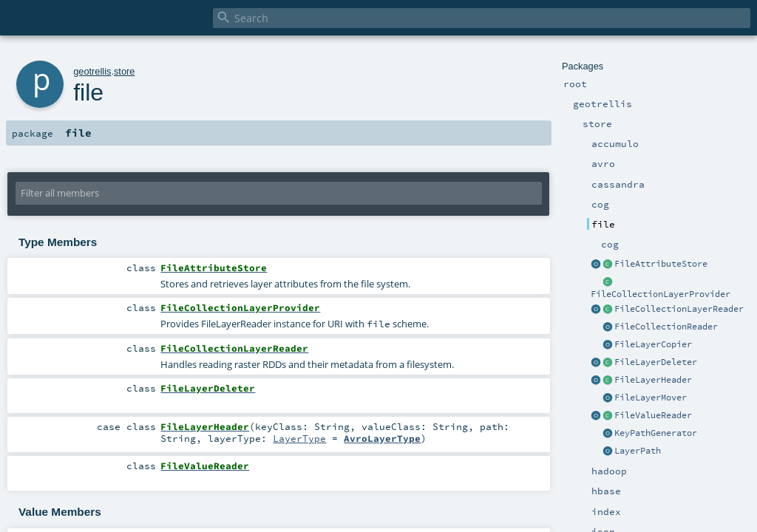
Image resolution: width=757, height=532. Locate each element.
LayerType (299, 438)
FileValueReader (653, 415)
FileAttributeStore (661, 264)
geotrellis (92, 71)
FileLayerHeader (653, 380)
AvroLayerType (382, 438)
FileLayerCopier (653, 344)
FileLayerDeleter (656, 362)
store (124, 71)
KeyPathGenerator (656, 433)
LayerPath (638, 451)
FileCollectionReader (666, 327)
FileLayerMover (651, 398)
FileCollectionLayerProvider (661, 294)
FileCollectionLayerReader (679, 309)
